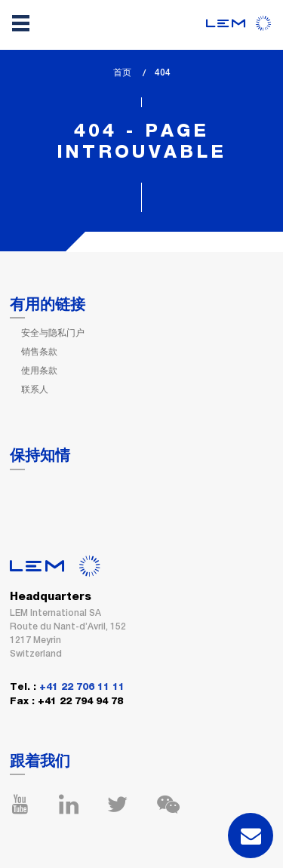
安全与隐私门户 (53, 333)
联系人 (35, 389)
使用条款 (39, 371)
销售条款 (39, 352)
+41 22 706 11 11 (82, 687)
